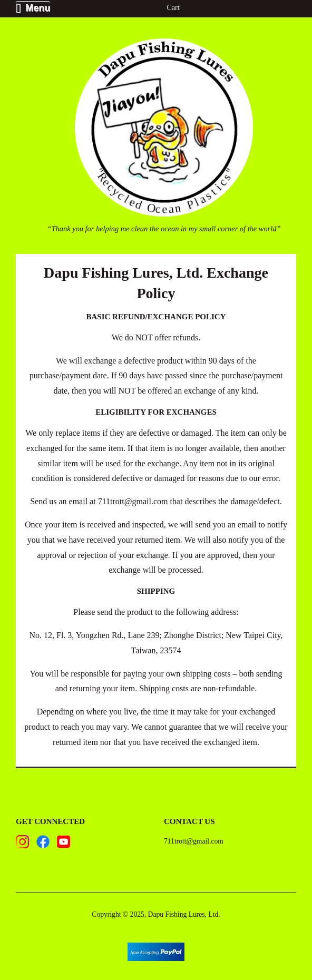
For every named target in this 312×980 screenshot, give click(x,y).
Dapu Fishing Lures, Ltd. (184, 914)
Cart (173, 8)
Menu (33, 8)
